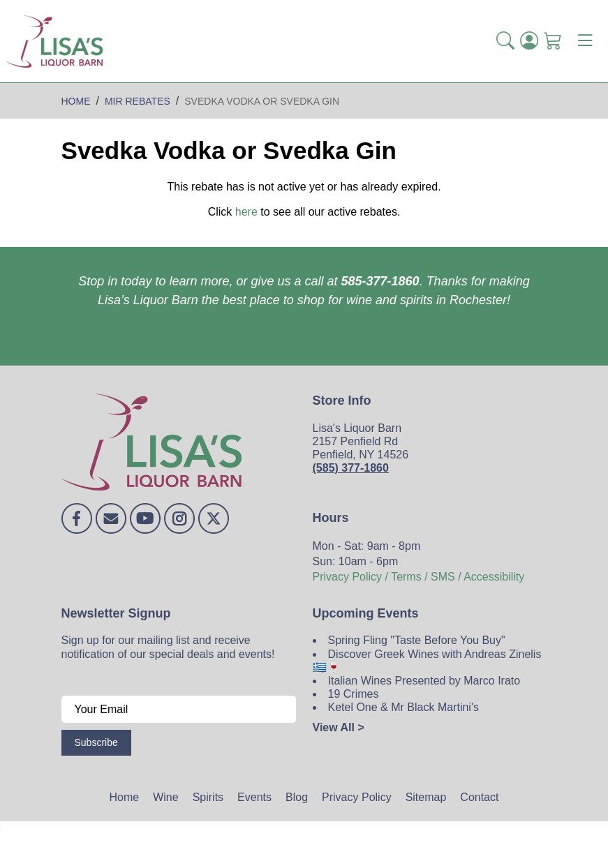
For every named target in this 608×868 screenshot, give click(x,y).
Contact (479, 797)
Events (254, 797)
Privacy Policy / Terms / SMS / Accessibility (419, 577)
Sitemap (426, 797)
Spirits (208, 797)
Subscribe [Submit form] (96, 742)
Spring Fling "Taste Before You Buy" (417, 640)
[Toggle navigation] (585, 41)
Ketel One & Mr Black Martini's (403, 707)
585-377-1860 (380, 281)
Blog (297, 797)
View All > (339, 727)
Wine (165, 797)
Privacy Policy (357, 797)
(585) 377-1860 (351, 468)
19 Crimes (354, 694)
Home (125, 797)
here (246, 212)
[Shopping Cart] (553, 41)
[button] (505, 41)
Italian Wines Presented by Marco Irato (424, 681)
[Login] (529, 41)
